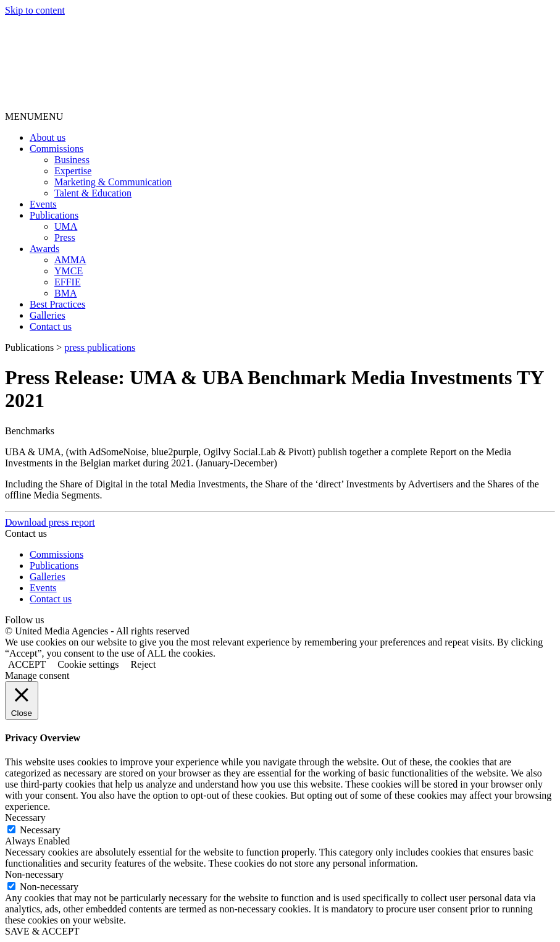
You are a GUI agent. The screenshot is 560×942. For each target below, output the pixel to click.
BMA (65, 293)
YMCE (69, 271)
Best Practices (57, 304)
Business (72, 160)
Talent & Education (93, 193)
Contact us (51, 326)
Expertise (73, 171)
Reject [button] (143, 664)
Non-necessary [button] (34, 874)
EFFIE (68, 282)
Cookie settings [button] (88, 664)
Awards (44, 249)
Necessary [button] (25, 818)
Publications (54, 215)
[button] (34, 116)
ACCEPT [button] (27, 664)
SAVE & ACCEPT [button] (42, 931)
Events (43, 204)
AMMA (70, 260)
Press (65, 238)
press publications (100, 347)
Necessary (40, 830)
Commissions (56, 149)
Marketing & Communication (113, 182)
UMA (66, 226)
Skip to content (35, 10)
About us (48, 137)
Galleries (48, 315)
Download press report (50, 522)
